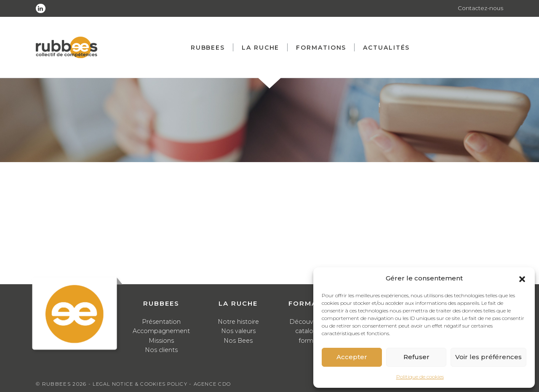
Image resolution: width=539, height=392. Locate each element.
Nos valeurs (238, 331)
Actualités (389, 48)
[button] (522, 278)
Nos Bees (238, 340)
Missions (161, 340)
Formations (324, 48)
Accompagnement (161, 331)
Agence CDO (218, 384)
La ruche (263, 48)
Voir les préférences (488, 357)
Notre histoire (238, 321)
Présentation (161, 321)
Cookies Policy (167, 384)
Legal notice (114, 384)
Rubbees (211, 48)
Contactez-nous (480, 8)
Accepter (352, 357)
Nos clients (161, 350)
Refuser (416, 357)
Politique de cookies (420, 377)
